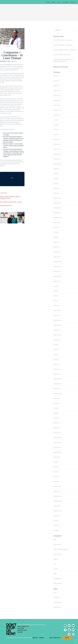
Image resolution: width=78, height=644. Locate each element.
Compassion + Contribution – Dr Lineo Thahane (12, 55)
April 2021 (56, 359)
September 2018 (58, 511)
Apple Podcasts (23, 627)
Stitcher (21, 628)
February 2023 (57, 252)
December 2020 (58, 379)
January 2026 (57, 95)
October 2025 (57, 105)
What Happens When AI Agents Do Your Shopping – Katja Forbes (63, 61)
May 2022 (56, 296)
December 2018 (57, 496)
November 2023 (58, 208)
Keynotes (65, 2)
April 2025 (56, 135)
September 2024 (58, 164)
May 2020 (56, 413)
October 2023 (57, 213)
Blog (59, 2)
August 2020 (57, 398)
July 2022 (56, 286)
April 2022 (56, 301)
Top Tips (56, 569)
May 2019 (56, 472)
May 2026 (56, 76)
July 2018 (56, 521)
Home (48, 2)
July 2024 (56, 174)
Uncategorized (57, 579)
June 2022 (56, 291)
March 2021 (56, 364)
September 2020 (58, 394)
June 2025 (56, 125)
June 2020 (56, 408)
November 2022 (58, 267)
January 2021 (57, 374)
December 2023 (58, 203)
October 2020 (57, 389)
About (53, 2)
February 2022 (57, 310)
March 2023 (56, 247)
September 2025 (58, 110)
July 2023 (56, 227)
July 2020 (56, 403)
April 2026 (56, 81)
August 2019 (57, 457)
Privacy (35, 638)
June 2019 (56, 467)
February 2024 (57, 198)
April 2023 (56, 242)
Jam (55, 564)
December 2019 (57, 438)
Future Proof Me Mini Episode (61, 549)
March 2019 (56, 482)
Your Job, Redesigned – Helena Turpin (63, 45)
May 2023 (56, 237)
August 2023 (57, 223)
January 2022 (57, 315)
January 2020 (57, 433)
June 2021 (56, 350)
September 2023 (58, 218)
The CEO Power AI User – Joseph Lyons (63, 40)
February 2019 (57, 486)
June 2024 (56, 179)
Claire (15, 61)
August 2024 (57, 169)
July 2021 (56, 345)
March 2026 (56, 86)
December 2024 (58, 154)
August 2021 (57, 340)
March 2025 (56, 139)
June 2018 (56, 526)
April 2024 (56, 188)
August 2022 (57, 281)
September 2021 (58, 335)
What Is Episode (57, 583)
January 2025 (57, 149)
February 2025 (57, 144)
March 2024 (56, 193)
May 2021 (56, 354)
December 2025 (57, 100)
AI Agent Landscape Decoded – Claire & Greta (65, 50)
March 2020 (56, 423)
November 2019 (57, 442)
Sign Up (67, 638)
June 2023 (56, 232)
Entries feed (56, 597)
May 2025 (56, 130)
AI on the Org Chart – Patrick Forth (62, 55)
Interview (9, 47)
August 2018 (57, 516)
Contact (73, 2)
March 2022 (56, 306)
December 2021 (57, 320)
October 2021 (57, 330)
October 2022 (57, 271)
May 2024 (56, 183)
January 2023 (57, 257)
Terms (41, 638)
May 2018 (56, 530)
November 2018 (57, 501)
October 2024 (57, 159)
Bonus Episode (57, 544)
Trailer (55, 574)
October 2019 (57, 447)
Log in (55, 593)
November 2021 (57, 325)
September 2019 (58, 452)
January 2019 (57, 491)
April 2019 (56, 477)
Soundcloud (22, 630)
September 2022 (58, 276)
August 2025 (57, 115)
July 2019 (56, 462)
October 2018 (57, 506)
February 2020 (57, 428)
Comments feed (57, 602)
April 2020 (56, 418)
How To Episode (58, 554)
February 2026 (57, 91)
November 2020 (58, 384)
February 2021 (57, 369)
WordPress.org (57, 607)
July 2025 (56, 120)
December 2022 (58, 262)
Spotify (20, 632)
